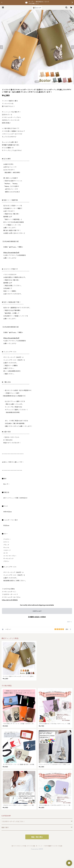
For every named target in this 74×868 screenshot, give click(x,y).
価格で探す (5, 828)
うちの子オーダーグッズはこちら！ (13, 822)
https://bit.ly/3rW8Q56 (10, 600)
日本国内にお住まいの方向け (37, 617)
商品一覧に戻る (37, 837)
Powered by (37, 849)
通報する (70, 622)
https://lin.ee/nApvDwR (11, 253)
